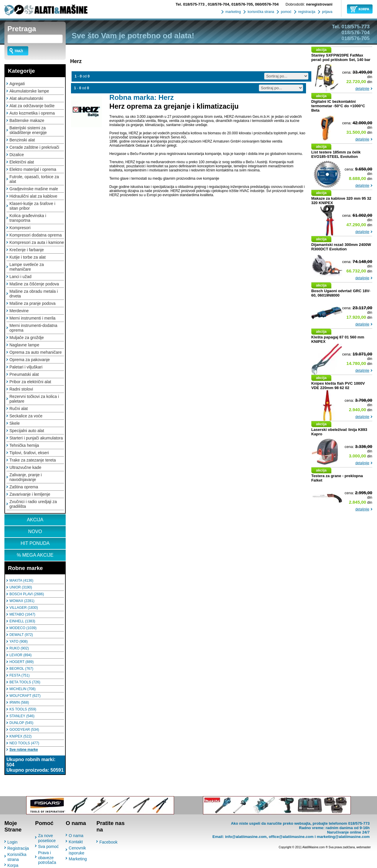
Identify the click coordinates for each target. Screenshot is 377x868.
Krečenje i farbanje (27, 250)
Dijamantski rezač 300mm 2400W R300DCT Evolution (341, 247)
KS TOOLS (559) (23, 709)
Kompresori (20, 228)
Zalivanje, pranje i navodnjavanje (26, 477)
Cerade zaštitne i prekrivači (34, 147)
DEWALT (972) (21, 635)
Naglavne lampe (24, 345)
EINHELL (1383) (22, 621)
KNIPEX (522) (20, 736)
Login (12, 842)
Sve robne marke (24, 750)
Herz (76, 61)
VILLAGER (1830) (24, 608)
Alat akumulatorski (26, 98)
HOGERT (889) (22, 662)
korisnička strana (260, 12)
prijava (327, 12)
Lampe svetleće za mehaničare (27, 267)
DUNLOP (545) (21, 723)
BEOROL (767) (21, 669)
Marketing (78, 859)
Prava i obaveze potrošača (47, 858)
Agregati (17, 84)
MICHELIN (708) (23, 689)
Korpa (13, 865)
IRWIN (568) (19, 702)
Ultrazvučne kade (25, 467)
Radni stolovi (21, 389)
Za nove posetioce (47, 838)
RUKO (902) (19, 648)
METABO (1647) (22, 614)
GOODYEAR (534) (24, 730)
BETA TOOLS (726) (25, 682)
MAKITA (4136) (21, 581)
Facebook (108, 842)
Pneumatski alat (24, 374)
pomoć (286, 12)
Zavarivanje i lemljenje (30, 494)
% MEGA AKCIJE (35, 555)
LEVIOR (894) (20, 655)
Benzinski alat (22, 140)
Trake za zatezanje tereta (33, 460)
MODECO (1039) (23, 628)
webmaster (364, 847)
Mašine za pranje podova (32, 303)
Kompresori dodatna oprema (35, 235)
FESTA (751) (19, 675)
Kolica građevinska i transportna (28, 218)
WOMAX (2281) (22, 601)
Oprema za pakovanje (30, 360)
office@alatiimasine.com (291, 837)
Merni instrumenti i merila (32, 318)
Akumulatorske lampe (29, 91)
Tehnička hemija (24, 445)
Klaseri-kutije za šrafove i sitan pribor (32, 206)
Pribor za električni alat (30, 382)
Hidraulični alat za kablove (33, 196)
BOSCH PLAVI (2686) (27, 594)
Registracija (18, 848)
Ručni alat (19, 409)
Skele (15, 423)
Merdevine (19, 311)
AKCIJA (35, 520)
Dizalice (17, 155)
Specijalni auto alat (27, 431)
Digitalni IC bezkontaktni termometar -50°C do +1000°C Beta (338, 106)
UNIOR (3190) (21, 587)
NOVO (35, 531)
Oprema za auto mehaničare (35, 352)
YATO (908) (19, 642)
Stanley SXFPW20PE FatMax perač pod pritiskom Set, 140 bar (341, 57)
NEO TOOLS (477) (24, 743)
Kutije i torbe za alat (28, 257)
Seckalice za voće (26, 416)
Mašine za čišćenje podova (34, 284)
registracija (306, 12)
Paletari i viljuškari (26, 367)
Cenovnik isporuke (77, 850)
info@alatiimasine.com (246, 837)
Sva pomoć (48, 846)
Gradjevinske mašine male (34, 189)
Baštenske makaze (27, 120)
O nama (76, 836)
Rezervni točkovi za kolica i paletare (34, 399)
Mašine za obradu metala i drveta (34, 294)
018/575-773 (191, 4)
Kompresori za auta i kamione (37, 242)
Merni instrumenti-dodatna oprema (33, 328)
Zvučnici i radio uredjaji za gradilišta (33, 504)
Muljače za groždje (27, 338)
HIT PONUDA (35, 543)
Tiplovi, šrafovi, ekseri (29, 453)
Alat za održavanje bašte (32, 106)
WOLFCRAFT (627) (25, 696)
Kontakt (76, 842)
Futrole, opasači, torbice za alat (34, 179)
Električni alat (22, 162)
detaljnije (362, 89)
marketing (233, 12)
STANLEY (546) (22, 716)
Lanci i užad (20, 277)
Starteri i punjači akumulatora (36, 438)
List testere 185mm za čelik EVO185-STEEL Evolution (336, 154)
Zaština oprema (24, 487)
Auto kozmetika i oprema (32, 113)
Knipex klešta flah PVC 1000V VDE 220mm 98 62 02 (338, 386)
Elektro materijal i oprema (33, 169)
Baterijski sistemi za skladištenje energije (28, 130)
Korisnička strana (17, 857)
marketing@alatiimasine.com (343, 837)
